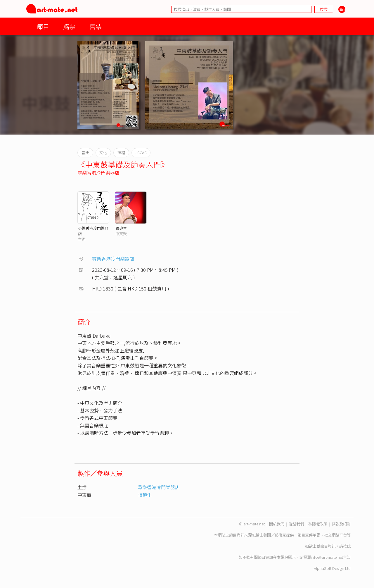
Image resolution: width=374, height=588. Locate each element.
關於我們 (277, 524)
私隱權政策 (318, 524)
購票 (69, 26)
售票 (96, 26)
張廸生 (121, 228)
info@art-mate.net (327, 557)
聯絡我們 (296, 524)
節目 (43, 26)
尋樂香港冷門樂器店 (98, 173)
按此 (347, 546)
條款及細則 (341, 524)
